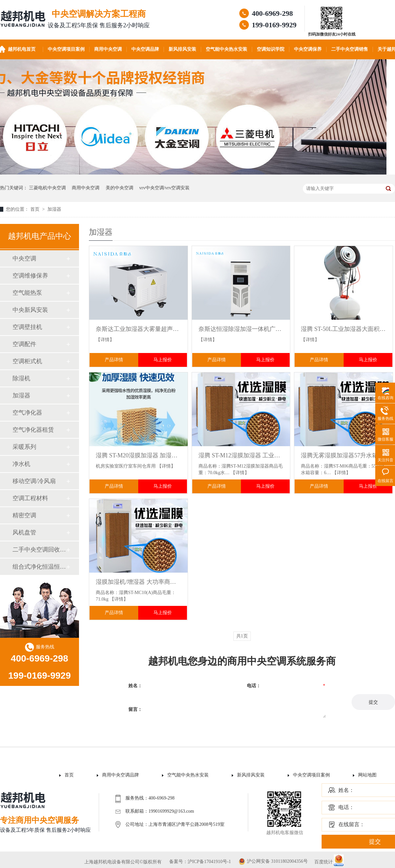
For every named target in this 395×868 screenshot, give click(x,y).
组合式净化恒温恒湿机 (39, 567)
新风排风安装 (182, 49)
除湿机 (21, 378)
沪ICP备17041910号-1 (209, 862)
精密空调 (24, 515)
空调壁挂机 (27, 327)
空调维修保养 (30, 276)
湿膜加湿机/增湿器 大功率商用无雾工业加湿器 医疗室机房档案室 (138, 582)
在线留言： (352, 824)
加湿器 (54, 209)
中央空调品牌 (145, 49)
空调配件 (24, 344)
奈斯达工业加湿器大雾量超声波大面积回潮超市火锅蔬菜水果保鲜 (138, 329)
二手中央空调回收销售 (39, 550)
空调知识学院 (271, 49)
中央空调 (24, 258)
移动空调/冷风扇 (34, 481)
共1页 (242, 636)
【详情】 (105, 340)
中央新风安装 (30, 310)
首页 (36, 209)
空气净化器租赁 (33, 430)
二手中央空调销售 (350, 49)
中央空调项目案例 (66, 49)
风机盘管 (24, 532)
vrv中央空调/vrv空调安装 (164, 188)
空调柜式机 (27, 361)
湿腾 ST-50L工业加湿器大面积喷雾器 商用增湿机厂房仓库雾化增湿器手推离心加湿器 (343, 329)
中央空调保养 (308, 49)
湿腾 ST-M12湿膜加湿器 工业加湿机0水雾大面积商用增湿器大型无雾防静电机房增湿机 (241, 455)
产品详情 (114, 360)
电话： (346, 807)
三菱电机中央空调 (47, 188)
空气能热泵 (27, 293)
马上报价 (163, 360)
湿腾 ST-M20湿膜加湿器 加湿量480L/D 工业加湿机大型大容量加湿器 (138, 455)
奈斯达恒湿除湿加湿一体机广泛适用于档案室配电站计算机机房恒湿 (241, 329)
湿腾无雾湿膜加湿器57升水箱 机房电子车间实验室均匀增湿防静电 (343, 455)
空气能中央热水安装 (226, 49)
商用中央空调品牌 (120, 775)
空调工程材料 (30, 498)
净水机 (21, 464)
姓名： (346, 790)
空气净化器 (27, 413)
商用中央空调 (108, 49)
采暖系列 (24, 447)
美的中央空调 (119, 188)
